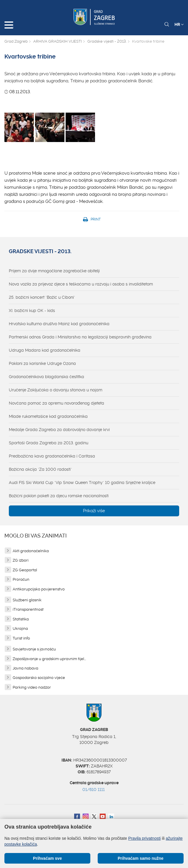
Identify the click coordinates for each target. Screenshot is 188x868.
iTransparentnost (28, 609)
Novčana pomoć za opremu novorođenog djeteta (56, 403)
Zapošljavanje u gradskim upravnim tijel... (49, 659)
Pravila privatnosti (145, 838)
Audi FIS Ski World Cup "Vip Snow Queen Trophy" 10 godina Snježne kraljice (82, 483)
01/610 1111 (94, 789)
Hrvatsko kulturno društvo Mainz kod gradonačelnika (59, 324)
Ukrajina (20, 629)
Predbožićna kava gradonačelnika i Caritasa (52, 456)
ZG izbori (21, 560)
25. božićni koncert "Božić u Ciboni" (42, 297)
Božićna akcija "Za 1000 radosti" (40, 469)
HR (179, 24)
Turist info (21, 638)
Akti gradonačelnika (31, 551)
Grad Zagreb (16, 41)
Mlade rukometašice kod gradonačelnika (48, 416)
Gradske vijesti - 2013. (107, 41)
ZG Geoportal (25, 570)
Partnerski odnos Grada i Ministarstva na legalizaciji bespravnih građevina (80, 337)
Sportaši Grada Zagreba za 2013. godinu (49, 443)
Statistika (21, 619)
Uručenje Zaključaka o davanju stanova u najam (56, 390)
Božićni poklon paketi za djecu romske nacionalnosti (59, 496)
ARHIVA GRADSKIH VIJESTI (58, 41)
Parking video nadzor (32, 687)
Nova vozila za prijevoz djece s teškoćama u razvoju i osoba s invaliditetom (81, 284)
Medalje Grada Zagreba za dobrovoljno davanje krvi (59, 430)
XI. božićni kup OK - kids (32, 311)
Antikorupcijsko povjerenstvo (39, 589)
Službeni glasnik (27, 600)
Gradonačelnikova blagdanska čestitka (46, 377)
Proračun (21, 579)
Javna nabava (25, 668)
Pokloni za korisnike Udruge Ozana (42, 363)
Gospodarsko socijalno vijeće (39, 678)
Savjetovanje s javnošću (34, 649)
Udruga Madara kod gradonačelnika (45, 350)
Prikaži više (94, 511)
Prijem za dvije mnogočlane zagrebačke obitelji (54, 271)
